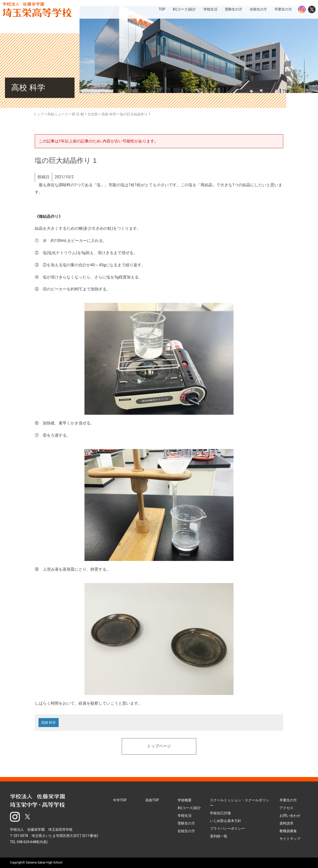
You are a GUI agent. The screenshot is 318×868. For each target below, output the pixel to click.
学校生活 (185, 816)
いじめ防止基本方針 (226, 821)
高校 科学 (49, 723)
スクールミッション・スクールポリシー (239, 803)
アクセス (286, 808)
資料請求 (286, 823)
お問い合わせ (290, 816)
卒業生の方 (288, 800)
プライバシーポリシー (227, 828)
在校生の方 (186, 831)
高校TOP (152, 800)
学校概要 (185, 800)
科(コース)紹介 (189, 808)
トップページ (159, 746)
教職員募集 (288, 831)
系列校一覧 (219, 836)
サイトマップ (290, 839)
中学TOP (120, 800)
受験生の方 (186, 823)
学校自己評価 (220, 813)
